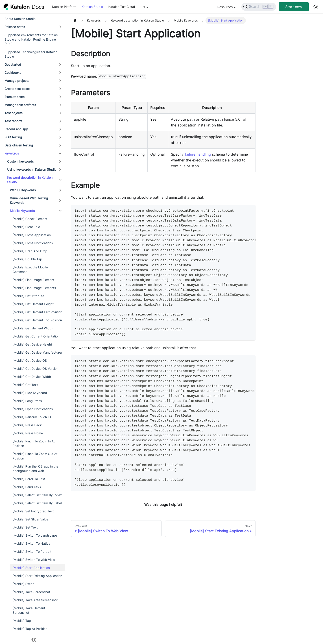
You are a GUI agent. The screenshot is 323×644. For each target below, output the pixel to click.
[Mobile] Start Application (31, 568)
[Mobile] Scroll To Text (29, 479)
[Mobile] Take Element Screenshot (29, 610)
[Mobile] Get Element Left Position (37, 312)
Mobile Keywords (22, 211)
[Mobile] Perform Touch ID (32, 417)
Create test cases (17, 89)
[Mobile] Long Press (27, 401)
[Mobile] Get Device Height (32, 344)
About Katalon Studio (20, 19)
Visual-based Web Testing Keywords (29, 200)
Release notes (15, 27)
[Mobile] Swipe (23, 584)
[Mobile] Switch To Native (31, 543)
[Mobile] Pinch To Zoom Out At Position (35, 456)
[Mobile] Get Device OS (30, 360)
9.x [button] (143, 7)
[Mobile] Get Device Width (32, 377)
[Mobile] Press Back (27, 425)
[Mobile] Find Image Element (33, 280)
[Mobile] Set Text (25, 527)
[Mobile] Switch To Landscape (35, 535)
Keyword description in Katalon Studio (30, 180)
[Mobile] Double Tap (27, 259)
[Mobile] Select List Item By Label (37, 503)
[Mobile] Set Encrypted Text (33, 511)
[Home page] (75, 21)
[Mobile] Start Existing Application (37, 576)
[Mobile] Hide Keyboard (30, 393)
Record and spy (16, 129)
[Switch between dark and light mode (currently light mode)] (316, 7)
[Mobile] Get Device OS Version (35, 369)
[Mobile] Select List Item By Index (37, 495)
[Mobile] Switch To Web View (34, 560)
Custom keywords (20, 161)
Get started (13, 64)
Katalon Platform (64, 7)
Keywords (12, 153)
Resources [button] (225, 7)
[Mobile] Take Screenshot (31, 592)
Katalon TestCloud (122, 7)
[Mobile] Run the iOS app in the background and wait (35, 469)
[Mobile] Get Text (25, 385)
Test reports (13, 121)
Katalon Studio (92, 7)
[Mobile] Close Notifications (33, 243)
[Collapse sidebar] (34, 640)
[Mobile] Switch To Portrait (32, 552)
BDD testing (13, 137)
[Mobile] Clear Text (26, 227)
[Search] (259, 7)
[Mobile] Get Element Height (33, 304)
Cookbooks (13, 73)
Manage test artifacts (20, 105)
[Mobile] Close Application (32, 235)
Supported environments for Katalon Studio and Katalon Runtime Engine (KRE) (31, 39)
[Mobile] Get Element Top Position (37, 320)
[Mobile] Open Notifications (33, 409)
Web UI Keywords (23, 190)
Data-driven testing (19, 145)
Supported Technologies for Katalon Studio (31, 54)
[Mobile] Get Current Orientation (36, 336)
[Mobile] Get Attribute (28, 296)
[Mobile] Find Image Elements (34, 288)
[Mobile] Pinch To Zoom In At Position (34, 443)
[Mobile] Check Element (30, 219)
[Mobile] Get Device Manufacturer (37, 352)
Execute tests (14, 97)
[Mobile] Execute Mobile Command (30, 269)
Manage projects (17, 81)
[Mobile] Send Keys (27, 487)
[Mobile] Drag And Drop (30, 251)
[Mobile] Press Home (28, 433)
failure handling (198, 154)
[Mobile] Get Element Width (33, 328)
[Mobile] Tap (22, 621)
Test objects (13, 113)
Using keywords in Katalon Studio (32, 169)
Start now (294, 7)
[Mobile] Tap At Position (30, 629)
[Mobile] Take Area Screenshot (35, 600)
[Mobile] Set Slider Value (30, 519)
